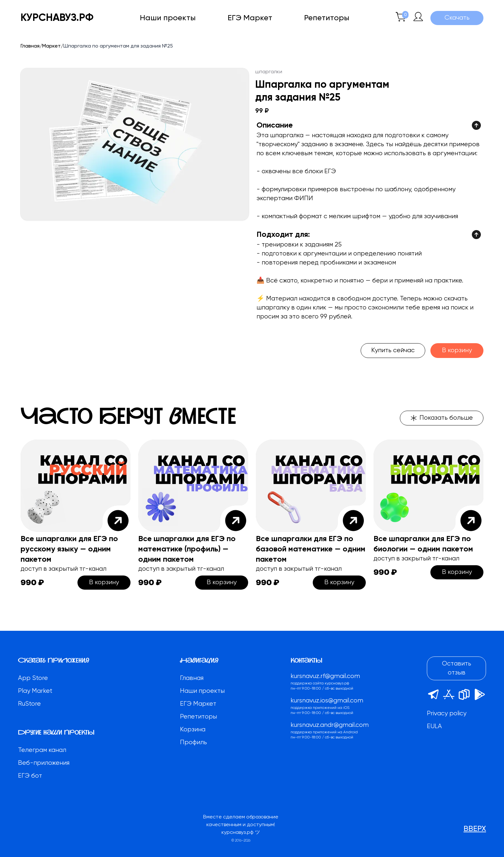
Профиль (194, 742)
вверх (475, 829)
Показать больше (442, 418)
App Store (33, 678)
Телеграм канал (42, 750)
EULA (434, 726)
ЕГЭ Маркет (250, 18)
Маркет (51, 46)
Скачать (457, 18)
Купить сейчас (393, 350)
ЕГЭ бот (30, 776)
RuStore (29, 704)
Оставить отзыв (457, 668)
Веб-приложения (44, 763)
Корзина (193, 730)
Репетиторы (327, 18)
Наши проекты (168, 18)
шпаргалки (269, 72)
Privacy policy (447, 714)
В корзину (457, 350)
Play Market (35, 691)
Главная (30, 46)
